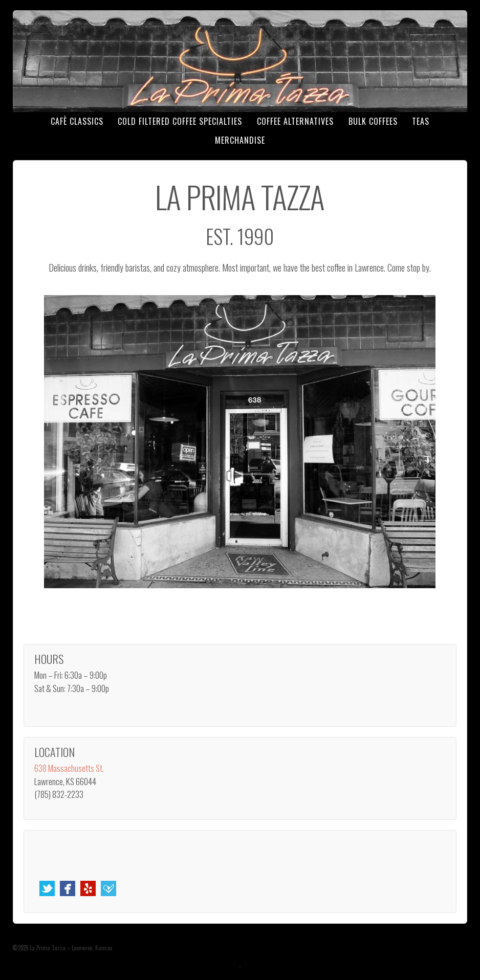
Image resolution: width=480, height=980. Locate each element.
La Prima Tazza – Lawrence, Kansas (70, 948)
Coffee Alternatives (295, 121)
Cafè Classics (77, 121)
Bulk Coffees (373, 121)
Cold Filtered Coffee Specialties (180, 121)
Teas (421, 121)
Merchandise (240, 140)
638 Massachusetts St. (69, 768)
